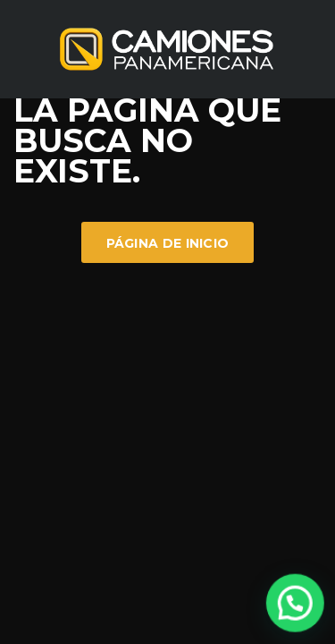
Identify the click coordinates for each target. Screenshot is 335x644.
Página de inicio (168, 243)
